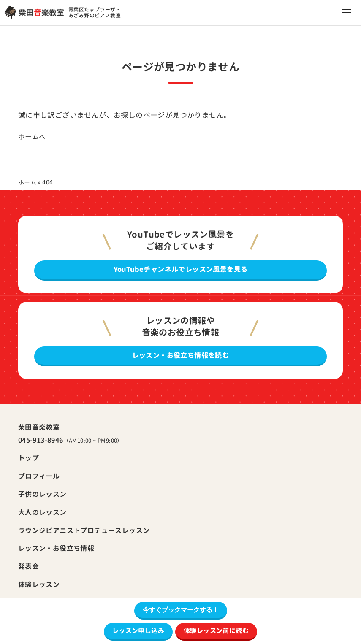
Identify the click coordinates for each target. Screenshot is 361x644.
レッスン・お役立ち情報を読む (181, 355)
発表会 (28, 566)
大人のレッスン (42, 512)
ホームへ (32, 137)
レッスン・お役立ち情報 (56, 548)
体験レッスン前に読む (216, 631)
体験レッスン (39, 584)
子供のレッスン (42, 494)
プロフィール (39, 476)
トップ (28, 458)
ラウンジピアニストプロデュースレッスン (84, 530)
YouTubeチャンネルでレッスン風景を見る (181, 269)
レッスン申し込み (138, 631)
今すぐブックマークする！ (181, 610)
